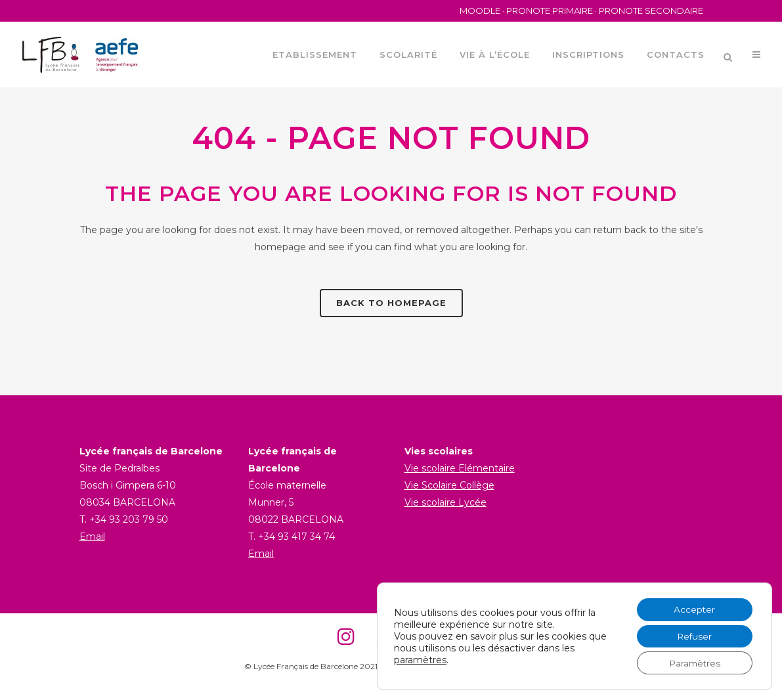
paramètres (420, 659)
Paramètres (693, 663)
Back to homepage (391, 303)
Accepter (693, 607)
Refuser (692, 635)
